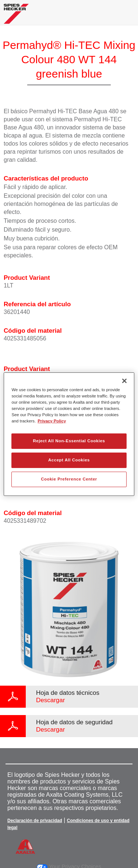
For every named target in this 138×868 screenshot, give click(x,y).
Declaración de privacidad (35, 821)
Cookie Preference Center (69, 479)
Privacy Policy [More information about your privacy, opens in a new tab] (52, 421)
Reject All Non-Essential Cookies (69, 441)
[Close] (124, 381)
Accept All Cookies (69, 460)
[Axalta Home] (16, 17)
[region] (69, 434)
